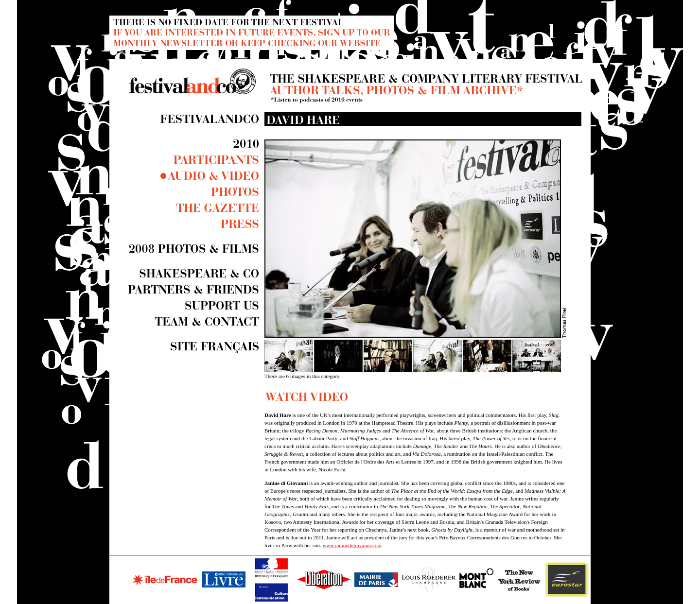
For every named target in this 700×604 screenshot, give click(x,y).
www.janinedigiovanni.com (352, 545)
